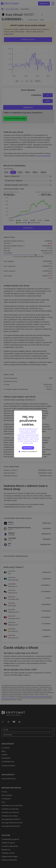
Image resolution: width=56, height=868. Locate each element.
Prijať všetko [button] (28, 448)
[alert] (28, 434)
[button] (28, 452)
